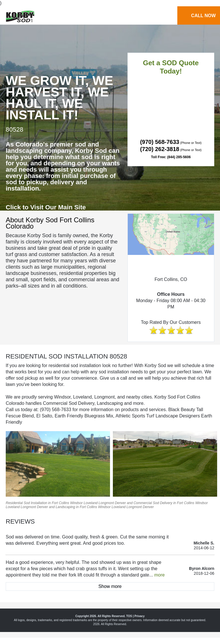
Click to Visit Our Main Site (46, 207)
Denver (120, 503)
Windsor (76, 503)
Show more (110, 586)
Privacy (140, 616)
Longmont (106, 503)
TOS (129, 616)
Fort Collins (61, 503)
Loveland (91, 503)
